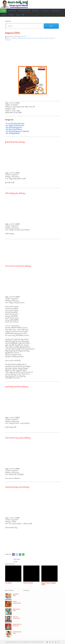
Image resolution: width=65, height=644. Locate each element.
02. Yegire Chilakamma (15, 125)
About (18, 15)
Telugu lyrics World (18, 642)
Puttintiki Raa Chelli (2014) (17, 632)
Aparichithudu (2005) (16, 595)
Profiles (11, 15)
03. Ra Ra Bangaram (14, 127)
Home (3, 11)
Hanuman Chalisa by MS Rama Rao (17, 625)
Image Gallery (56, 11)
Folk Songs (35, 11)
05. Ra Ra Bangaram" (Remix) (17, 131)
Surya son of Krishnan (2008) (16, 617)
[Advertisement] (32, 54)
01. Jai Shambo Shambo (15, 124)
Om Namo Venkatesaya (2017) (17, 602)
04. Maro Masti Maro (14, 129)
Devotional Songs (24, 11)
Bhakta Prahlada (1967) (16, 610)
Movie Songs (12, 11)
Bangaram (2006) (12, 33)
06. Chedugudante (13, 133)
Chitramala (45, 11)
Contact (4, 15)
